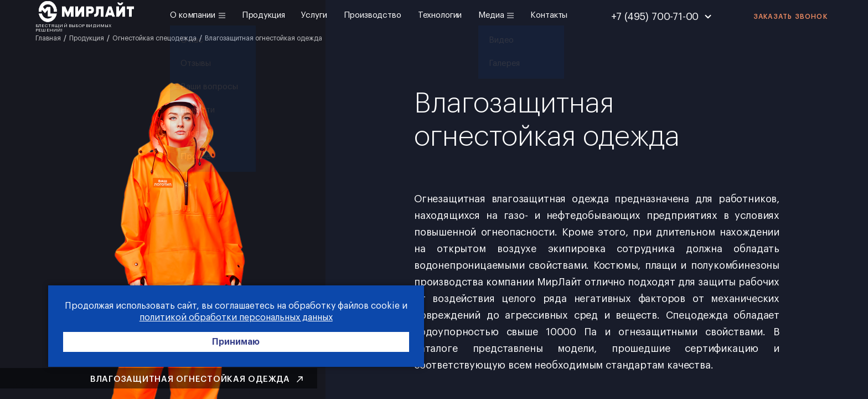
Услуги (314, 15)
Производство (373, 15)
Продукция (263, 15)
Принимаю (166, 345)
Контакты (549, 15)
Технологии (440, 15)
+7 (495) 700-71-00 (655, 17)
